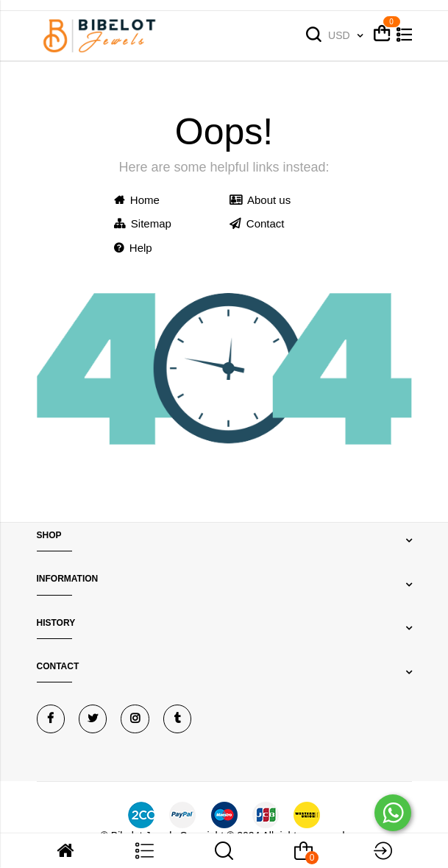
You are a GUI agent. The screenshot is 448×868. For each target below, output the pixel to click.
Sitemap (143, 223)
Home (137, 200)
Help (133, 248)
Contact (257, 223)
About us (260, 200)
